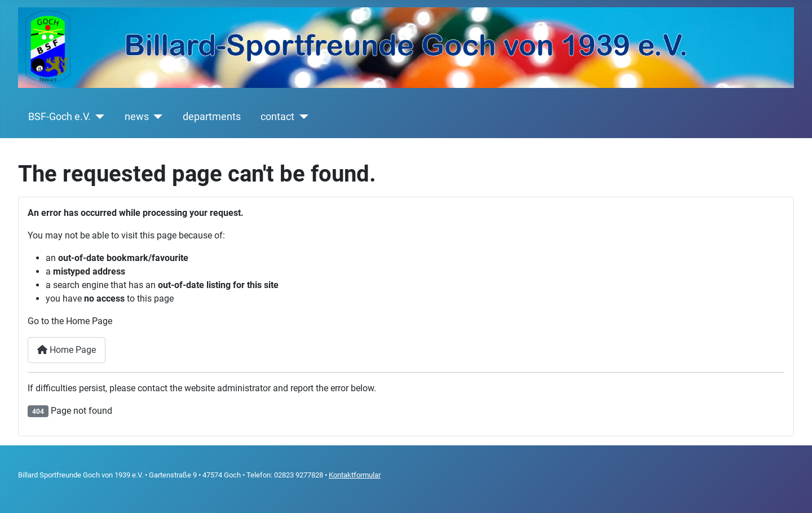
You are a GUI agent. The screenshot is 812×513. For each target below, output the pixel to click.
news (137, 117)
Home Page (67, 350)
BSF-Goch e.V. (59, 117)
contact (277, 117)
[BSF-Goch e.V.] (98, 117)
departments (212, 117)
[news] (156, 117)
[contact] (301, 117)
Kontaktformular (355, 475)
